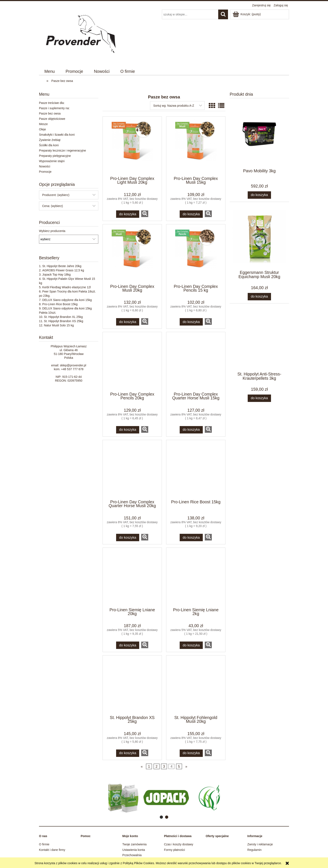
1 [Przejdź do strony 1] (149, 767)
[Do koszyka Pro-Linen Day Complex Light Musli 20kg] (128, 214)
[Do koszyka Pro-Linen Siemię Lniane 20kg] (128, 645)
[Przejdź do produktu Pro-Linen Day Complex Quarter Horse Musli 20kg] (132, 469)
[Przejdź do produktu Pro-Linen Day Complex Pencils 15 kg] (196, 254)
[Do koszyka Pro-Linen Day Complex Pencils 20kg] (128, 430)
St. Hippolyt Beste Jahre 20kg (62, 266)
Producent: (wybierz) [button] (56, 195)
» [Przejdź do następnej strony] (186, 767)
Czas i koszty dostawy (179, 844)
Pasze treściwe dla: (52, 103)
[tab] (161, 817)
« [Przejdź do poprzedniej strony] (142, 767)
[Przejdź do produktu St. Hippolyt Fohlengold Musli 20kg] (196, 685)
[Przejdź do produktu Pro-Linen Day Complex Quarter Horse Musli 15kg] (196, 362)
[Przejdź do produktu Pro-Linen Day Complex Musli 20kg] (132, 254)
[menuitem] (50, 71)
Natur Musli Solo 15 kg (59, 325)
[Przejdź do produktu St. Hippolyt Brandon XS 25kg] (132, 685)
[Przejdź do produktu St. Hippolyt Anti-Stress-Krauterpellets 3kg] (259, 347)
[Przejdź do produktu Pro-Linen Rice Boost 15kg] (196, 469)
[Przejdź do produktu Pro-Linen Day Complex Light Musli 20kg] (132, 146)
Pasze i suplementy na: (54, 108)
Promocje (45, 172)
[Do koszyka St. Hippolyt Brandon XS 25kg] (128, 753)
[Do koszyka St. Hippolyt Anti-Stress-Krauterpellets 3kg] (259, 398)
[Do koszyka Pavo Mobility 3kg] (259, 195)
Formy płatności (174, 850)
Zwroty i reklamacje (260, 844)
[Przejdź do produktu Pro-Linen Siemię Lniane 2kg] (196, 577)
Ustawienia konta (134, 850)
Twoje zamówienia (134, 844)
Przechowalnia (132, 855)
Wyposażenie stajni (52, 161)
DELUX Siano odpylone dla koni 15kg (67, 300)
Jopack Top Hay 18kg (57, 275)
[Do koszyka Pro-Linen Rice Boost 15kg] (191, 537)
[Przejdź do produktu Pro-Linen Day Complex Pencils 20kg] (132, 362)
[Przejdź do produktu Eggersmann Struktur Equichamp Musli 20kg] (259, 245)
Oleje (42, 129)
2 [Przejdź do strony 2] (156, 767)
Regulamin (254, 850)
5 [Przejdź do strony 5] (179, 767)
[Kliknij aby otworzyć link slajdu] (154, 798)
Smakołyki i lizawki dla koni (57, 135)
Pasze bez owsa (50, 113)
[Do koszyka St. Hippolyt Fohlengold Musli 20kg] (191, 753)
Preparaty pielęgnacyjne (55, 156)
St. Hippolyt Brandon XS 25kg (63, 321)
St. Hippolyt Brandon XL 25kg (63, 317)
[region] (164, 798)
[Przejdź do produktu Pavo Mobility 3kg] (259, 144)
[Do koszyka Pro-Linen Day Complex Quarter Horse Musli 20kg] (128, 537)
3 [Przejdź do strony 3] (164, 767)
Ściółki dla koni (49, 145)
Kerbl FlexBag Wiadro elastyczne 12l (67, 287)
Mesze (43, 124)
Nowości (45, 166)
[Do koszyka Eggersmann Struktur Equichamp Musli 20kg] (259, 297)
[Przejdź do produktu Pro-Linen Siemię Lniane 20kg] (132, 577)
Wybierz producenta (52, 231)
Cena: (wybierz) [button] (53, 206)
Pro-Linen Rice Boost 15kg (60, 304)
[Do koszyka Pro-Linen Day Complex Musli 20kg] (128, 322)
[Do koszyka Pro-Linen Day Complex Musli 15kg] (191, 214)
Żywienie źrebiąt (50, 140)
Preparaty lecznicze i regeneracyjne (63, 150)
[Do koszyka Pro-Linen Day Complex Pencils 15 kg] (191, 322)
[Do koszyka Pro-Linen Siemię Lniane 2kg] (191, 645)
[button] (145, 214)
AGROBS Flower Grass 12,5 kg (63, 270)
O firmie (44, 844)
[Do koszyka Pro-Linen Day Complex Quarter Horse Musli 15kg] (191, 430)
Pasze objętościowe (52, 119)
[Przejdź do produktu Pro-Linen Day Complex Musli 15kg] (196, 146)
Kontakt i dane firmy (52, 850)
